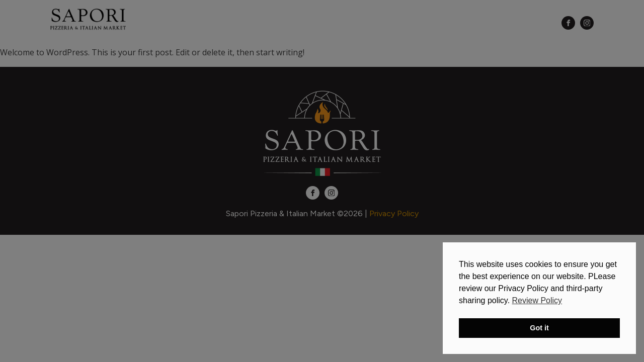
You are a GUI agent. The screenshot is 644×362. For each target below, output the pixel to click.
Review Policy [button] (537, 300)
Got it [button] (539, 328)
